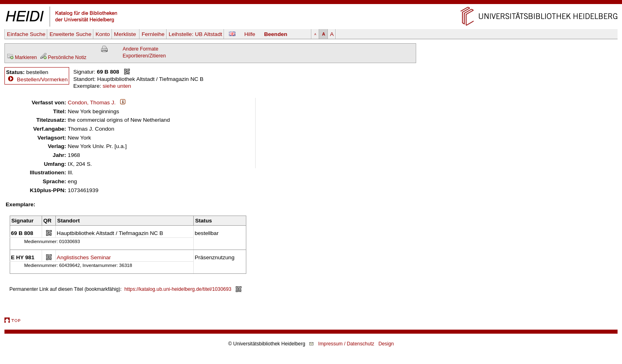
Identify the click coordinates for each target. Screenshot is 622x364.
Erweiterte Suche (70, 34)
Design (386, 344)
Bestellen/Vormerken (42, 79)
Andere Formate (140, 49)
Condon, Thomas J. (92, 103)
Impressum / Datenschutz (346, 344)
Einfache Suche (26, 34)
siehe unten (117, 86)
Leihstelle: (195, 34)
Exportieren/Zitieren (144, 56)
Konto (103, 34)
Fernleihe (153, 34)
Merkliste (126, 34)
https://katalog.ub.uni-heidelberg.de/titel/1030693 (178, 289)
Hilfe (250, 34)
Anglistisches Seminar (84, 257)
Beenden (276, 34)
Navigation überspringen (311, 3)
